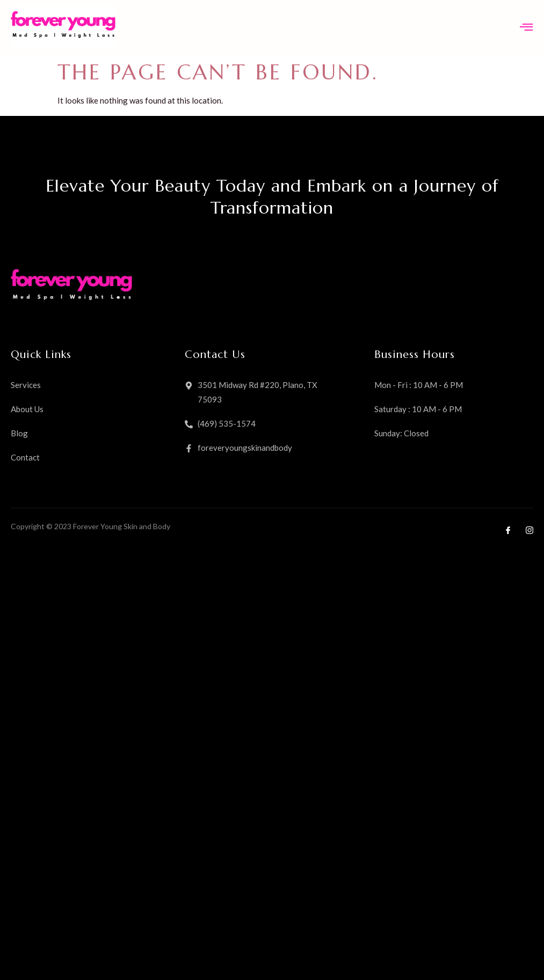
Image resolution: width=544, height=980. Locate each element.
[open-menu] (527, 28)
